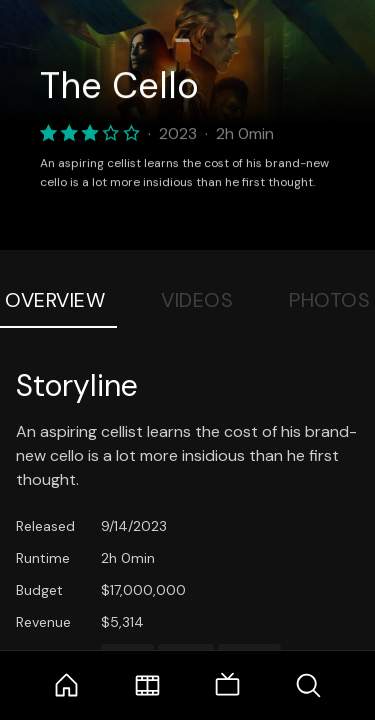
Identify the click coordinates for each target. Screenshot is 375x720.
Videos (197, 300)
